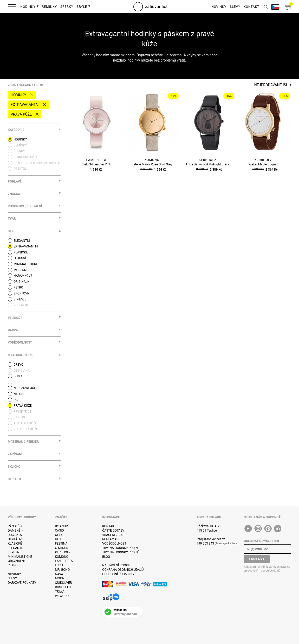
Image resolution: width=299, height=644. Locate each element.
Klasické (15, 544)
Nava (59, 574)
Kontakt (109, 526)
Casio (60, 531)
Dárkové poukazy (22, 583)
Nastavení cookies (117, 565)
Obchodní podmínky (118, 574)
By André (62, 526)
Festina (61, 544)
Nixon (60, 578)
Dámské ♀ (16, 531)
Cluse (60, 539)
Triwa (60, 592)
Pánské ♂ (15, 526)
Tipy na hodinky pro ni (120, 548)
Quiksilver (64, 583)
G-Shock (62, 548)
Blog (106, 557)
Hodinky (18, 95)
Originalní (16, 561)
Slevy (12, 578)
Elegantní (16, 548)
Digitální (15, 539)
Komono (62, 557)
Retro (13, 565)
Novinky (14, 574)
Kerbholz (63, 552)
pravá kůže (21, 114)
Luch (59, 565)
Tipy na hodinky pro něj (122, 552)
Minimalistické (20, 557)
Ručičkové (16, 535)
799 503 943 (205, 544)
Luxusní (14, 552)
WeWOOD (62, 596)
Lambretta (64, 561)
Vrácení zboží (113, 535)
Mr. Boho (63, 570)
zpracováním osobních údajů (262, 571)
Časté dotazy (113, 531)
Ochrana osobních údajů (123, 570)
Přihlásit (257, 559)
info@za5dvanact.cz (211, 539)
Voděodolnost (114, 544)
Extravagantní (25, 105)
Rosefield (63, 587)
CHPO (59, 535)
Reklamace (111, 539)
